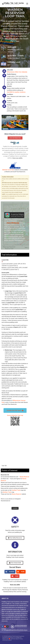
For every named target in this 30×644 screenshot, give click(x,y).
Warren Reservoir (24, 477)
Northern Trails (7, 492)
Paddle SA (19, 638)
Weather (9, 86)
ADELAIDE (10, 70)
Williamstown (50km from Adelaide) (17, 72)
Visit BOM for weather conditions (16, 92)
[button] (10, 572)
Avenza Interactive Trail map (15, 420)
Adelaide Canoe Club (8, 170)
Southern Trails (16, 490)
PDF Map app (13, 223)
